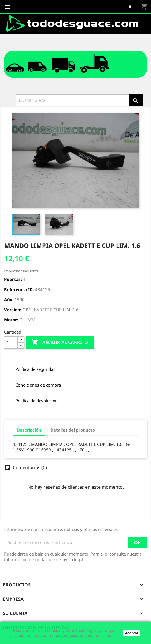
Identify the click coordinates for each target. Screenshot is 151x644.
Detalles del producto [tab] (73, 430)
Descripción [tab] (29, 430)
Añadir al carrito (60, 343)
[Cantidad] (11, 343)
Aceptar (131, 633)
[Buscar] (73, 100)
